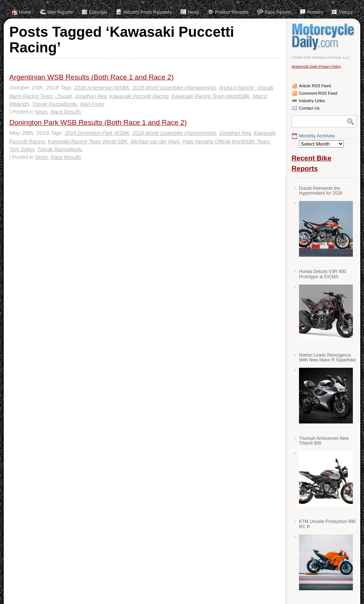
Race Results (278, 12)
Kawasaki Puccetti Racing (139, 96)
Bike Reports (60, 12)
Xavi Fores (92, 104)
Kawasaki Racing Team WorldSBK (210, 96)
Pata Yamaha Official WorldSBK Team (226, 142)
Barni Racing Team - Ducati (40, 96)
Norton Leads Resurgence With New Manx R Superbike (327, 358)
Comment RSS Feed (318, 93)
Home (25, 12)
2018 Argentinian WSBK (102, 88)
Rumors (315, 12)
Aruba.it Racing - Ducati (246, 88)
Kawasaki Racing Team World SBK (88, 142)
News (194, 12)
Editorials (98, 12)
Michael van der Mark (155, 142)
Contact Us (309, 108)
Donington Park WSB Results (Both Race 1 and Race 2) (98, 122)
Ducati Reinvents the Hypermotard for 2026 (321, 191)
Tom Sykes (22, 149)
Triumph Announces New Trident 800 (324, 441)
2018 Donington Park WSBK (97, 133)
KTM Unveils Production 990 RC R (327, 524)
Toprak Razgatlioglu (55, 104)
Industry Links (312, 101)
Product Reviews (232, 12)
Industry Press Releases (147, 12)
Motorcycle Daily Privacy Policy (316, 66)
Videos (345, 12)
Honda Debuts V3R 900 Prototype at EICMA (323, 274)
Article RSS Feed (315, 86)
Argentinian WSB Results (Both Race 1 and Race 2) (92, 77)
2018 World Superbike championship (174, 88)
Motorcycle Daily (324, 37)
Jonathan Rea (91, 96)
